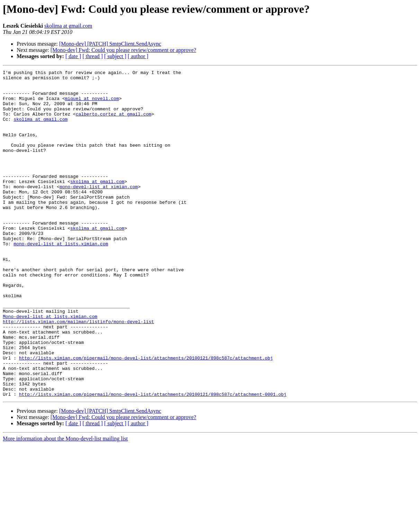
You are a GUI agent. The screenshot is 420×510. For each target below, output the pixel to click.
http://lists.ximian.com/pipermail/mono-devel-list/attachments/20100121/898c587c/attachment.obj (146, 416)
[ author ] (138, 56)
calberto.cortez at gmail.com (114, 123)
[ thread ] (93, 56)
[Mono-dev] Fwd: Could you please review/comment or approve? (123, 50)
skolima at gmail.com (68, 26)
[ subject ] (115, 56)
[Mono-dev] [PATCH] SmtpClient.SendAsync (110, 44)
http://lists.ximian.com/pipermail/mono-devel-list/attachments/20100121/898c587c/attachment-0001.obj (153, 459)
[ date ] (73, 56)
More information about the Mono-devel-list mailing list (65, 504)
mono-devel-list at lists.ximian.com (61, 279)
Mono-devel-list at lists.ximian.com (50, 366)
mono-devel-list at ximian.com (99, 210)
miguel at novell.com (92, 104)
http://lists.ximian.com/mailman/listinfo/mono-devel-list (78, 372)
